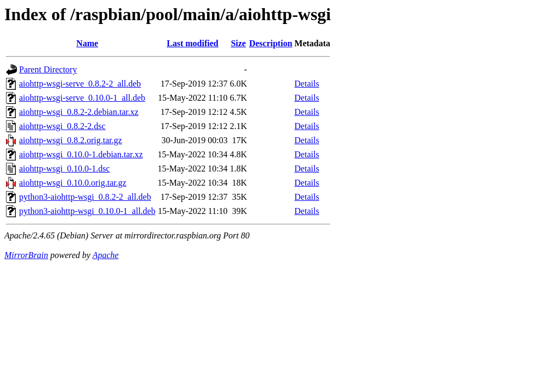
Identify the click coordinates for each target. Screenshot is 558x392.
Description (271, 43)
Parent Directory (48, 69)
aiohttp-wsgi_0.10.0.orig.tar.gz (73, 183)
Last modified (193, 43)
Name (87, 43)
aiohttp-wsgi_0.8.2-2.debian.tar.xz (79, 112)
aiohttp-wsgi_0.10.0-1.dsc (65, 169)
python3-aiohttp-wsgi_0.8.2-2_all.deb (85, 197)
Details (307, 84)
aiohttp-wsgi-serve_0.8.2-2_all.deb (80, 84)
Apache (106, 255)
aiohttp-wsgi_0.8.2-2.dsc (62, 126)
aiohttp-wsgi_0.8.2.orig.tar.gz (71, 140)
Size (239, 43)
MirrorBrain (26, 255)
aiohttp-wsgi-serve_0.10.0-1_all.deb (82, 98)
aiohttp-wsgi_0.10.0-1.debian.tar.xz (81, 154)
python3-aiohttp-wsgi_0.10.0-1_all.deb (87, 211)
